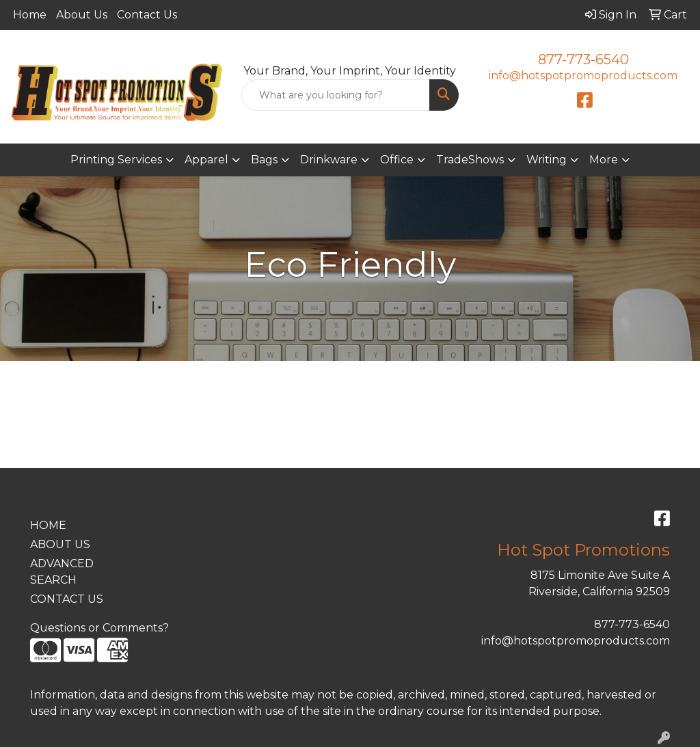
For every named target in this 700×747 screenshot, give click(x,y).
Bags (264, 160)
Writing (547, 160)
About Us (82, 15)
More (604, 160)
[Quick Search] (335, 95)
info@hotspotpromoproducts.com (583, 76)
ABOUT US (60, 544)
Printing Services (116, 160)
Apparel (206, 160)
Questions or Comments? (99, 628)
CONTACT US (67, 599)
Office (397, 160)
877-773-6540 (583, 59)
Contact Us (147, 15)
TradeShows (470, 160)
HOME (48, 525)
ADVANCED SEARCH (62, 572)
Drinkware (329, 160)
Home (30, 15)
